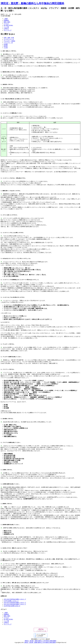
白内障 (6, 44)
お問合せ (6, 29)
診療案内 (6, 20)
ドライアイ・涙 (8, 43)
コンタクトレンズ (9, 39)
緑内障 (6, 46)
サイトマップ (8, 30)
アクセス (6, 24)
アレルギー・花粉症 (9, 41)
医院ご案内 (7, 22)
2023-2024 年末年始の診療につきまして (15, 604)
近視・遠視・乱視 (9, 38)
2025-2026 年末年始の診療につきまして (15, 599)
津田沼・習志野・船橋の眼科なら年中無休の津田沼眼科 (32, 3)
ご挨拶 (6, 19)
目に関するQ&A (8, 25)
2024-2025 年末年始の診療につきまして (15, 603)
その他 (6, 48)
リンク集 (6, 27)
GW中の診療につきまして (11, 601)
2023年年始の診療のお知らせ (12, 606)
